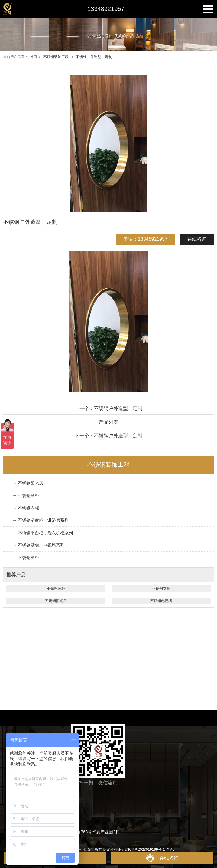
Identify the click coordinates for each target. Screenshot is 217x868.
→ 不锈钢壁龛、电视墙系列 (38, 545)
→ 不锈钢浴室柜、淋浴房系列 (40, 520)
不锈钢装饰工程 (56, 57)
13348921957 (106, 9)
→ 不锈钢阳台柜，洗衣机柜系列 (43, 533)
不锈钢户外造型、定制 (94, 57)
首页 (34, 57)
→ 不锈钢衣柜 (26, 508)
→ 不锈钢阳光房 (28, 483)
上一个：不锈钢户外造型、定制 (108, 408)
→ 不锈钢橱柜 (26, 558)
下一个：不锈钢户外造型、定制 (108, 436)
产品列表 (108, 422)
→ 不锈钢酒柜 (26, 495)
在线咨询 (197, 239)
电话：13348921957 (145, 239)
